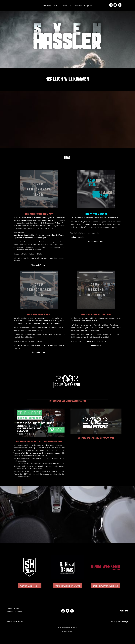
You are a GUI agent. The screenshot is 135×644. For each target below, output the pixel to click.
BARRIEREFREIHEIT (67, 631)
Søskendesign (123, 622)
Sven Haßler (47, 6)
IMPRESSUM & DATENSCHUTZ (67, 627)
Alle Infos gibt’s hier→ (96, 241)
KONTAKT (124, 611)
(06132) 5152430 (13, 609)
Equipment (88, 6)
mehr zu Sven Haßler (30, 586)
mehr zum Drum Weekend (106, 586)
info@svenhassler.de (15, 611)
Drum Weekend (76, 6)
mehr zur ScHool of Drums (67, 586)
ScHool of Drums (61, 6)
